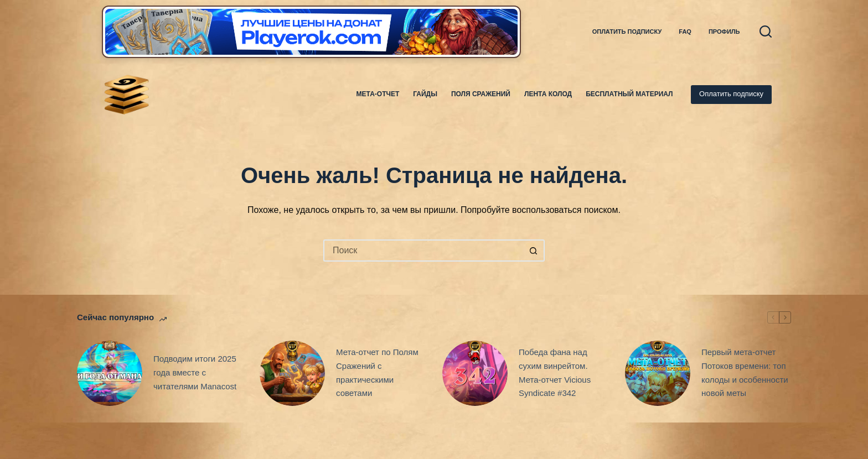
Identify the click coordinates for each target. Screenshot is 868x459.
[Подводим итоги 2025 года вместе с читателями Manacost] (110, 373)
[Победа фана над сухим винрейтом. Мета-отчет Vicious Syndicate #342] (475, 373)
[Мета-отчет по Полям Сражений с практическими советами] (292, 373)
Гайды (425, 94)
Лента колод (548, 94)
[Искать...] (423, 251)
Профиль (724, 32)
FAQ (685, 32)
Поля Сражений (481, 94)
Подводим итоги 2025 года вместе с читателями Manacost (195, 372)
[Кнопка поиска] (534, 251)
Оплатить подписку (627, 32)
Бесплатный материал (629, 94)
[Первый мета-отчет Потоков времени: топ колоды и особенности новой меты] (658, 373)
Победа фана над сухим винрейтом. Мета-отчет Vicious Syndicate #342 (555, 372)
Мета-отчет (378, 94)
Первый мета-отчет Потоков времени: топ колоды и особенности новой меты (745, 372)
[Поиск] (766, 32)
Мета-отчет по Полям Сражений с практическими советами (377, 372)
